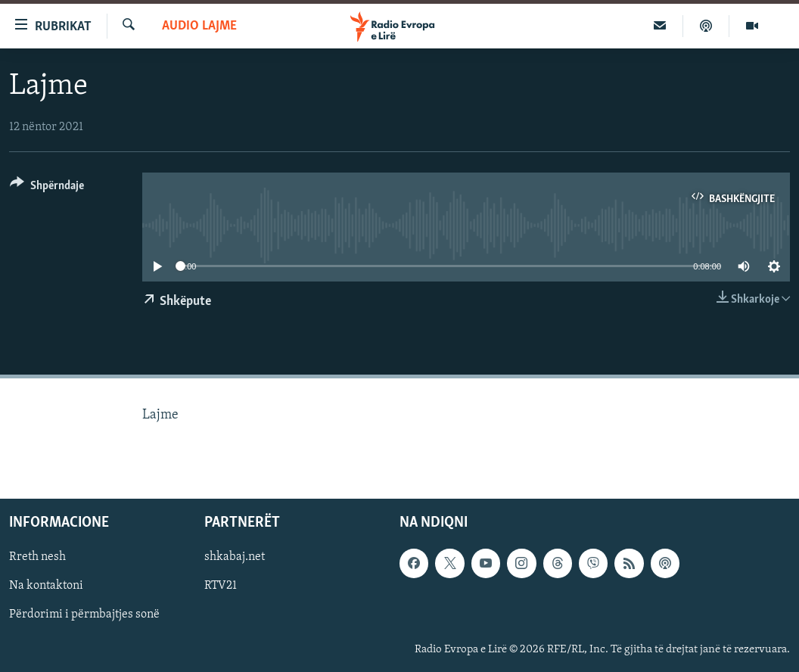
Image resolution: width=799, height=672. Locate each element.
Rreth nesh (37, 558)
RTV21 (221, 586)
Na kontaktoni (46, 586)
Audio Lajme (199, 26)
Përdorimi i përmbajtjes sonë (84, 615)
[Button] (47, 188)
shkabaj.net (235, 558)
